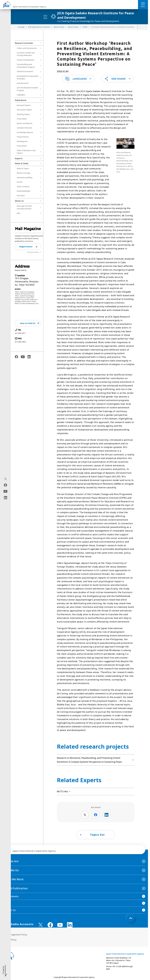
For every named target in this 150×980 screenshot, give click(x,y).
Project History (23, 137)
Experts (19, 158)
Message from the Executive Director (24, 207)
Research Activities (24, 43)
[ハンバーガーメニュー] (143, 4)
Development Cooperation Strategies (28, 77)
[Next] (145, 27)
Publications (21, 100)
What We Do (11, 870)
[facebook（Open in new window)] (5, 485)
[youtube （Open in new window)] (60, 925)
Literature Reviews (24, 128)
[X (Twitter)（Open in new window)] (5, 479)
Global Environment (25, 71)
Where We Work (13, 879)
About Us (19, 201)
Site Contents (11, 896)
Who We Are (11, 861)
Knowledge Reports (25, 132)
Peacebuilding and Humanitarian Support (26, 66)
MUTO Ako (64, 791)
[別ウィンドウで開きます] (85, 815)
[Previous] (141, 27)
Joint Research (23, 83)
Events (20, 182)
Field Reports (22, 141)
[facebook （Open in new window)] (50, 925)
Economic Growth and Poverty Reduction (26, 54)
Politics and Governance (27, 48)
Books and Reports (25, 123)
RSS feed (21, 196)
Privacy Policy (10, 940)
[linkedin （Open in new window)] (70, 925)
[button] (28, 247)
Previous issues (33, 252)
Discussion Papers (24, 110)
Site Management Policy (15, 935)
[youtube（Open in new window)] (5, 491)
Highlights (21, 95)
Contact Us (9, 910)
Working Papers (23, 114)
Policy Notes (22, 119)
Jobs (19, 213)
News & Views (22, 163)
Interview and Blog (25, 177)
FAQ (5, 903)
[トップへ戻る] (131, 918)
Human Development (26, 60)
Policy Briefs (22, 146)
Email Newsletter (24, 191)
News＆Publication (15, 888)
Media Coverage (24, 173)
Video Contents (23, 187)
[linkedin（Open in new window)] (5, 498)
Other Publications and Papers (26, 152)
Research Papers (24, 105)
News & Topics (23, 168)
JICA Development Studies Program (28, 89)
